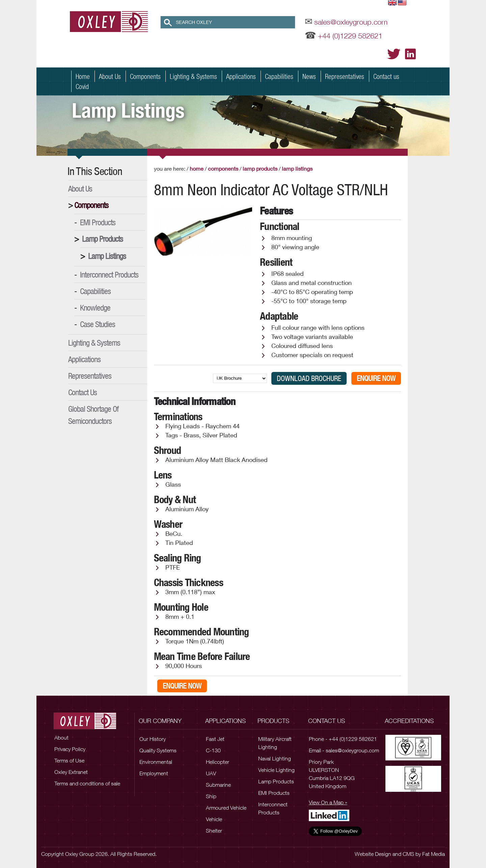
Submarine (218, 785)
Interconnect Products (109, 274)
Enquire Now (376, 378)
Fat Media (434, 854)
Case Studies (98, 324)
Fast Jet (215, 739)
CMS (408, 854)
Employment (154, 773)
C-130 (213, 750)
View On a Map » (328, 802)
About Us (110, 76)
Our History (153, 739)
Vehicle (214, 819)
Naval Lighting (275, 758)
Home (83, 76)
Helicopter (218, 762)
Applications (241, 76)
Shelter (214, 831)
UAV (211, 773)
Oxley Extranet (71, 772)
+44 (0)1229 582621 (350, 36)
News (309, 76)
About (61, 737)
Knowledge (95, 308)
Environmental (156, 762)
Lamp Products (102, 239)
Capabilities (279, 76)
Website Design (373, 854)
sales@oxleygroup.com (351, 22)
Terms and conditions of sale (87, 783)
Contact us (386, 76)
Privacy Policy (70, 749)
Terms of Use (69, 760)
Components (145, 76)
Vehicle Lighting (276, 770)
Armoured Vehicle (226, 808)
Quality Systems (158, 750)
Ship (211, 796)
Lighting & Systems (193, 76)
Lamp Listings (107, 256)
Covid (82, 86)
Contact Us (83, 392)
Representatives (345, 76)
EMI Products (98, 222)
